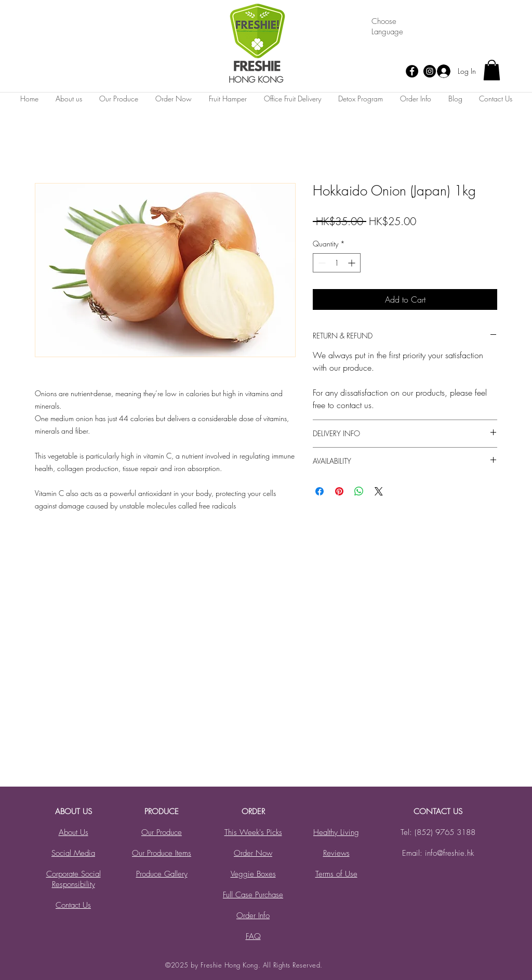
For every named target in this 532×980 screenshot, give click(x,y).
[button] (492, 70)
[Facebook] (412, 71)
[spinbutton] (337, 263)
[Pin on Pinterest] (339, 491)
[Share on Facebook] (320, 491)
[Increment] (353, 263)
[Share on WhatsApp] (359, 491)
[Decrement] (321, 263)
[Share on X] (379, 491)
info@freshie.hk (449, 853)
